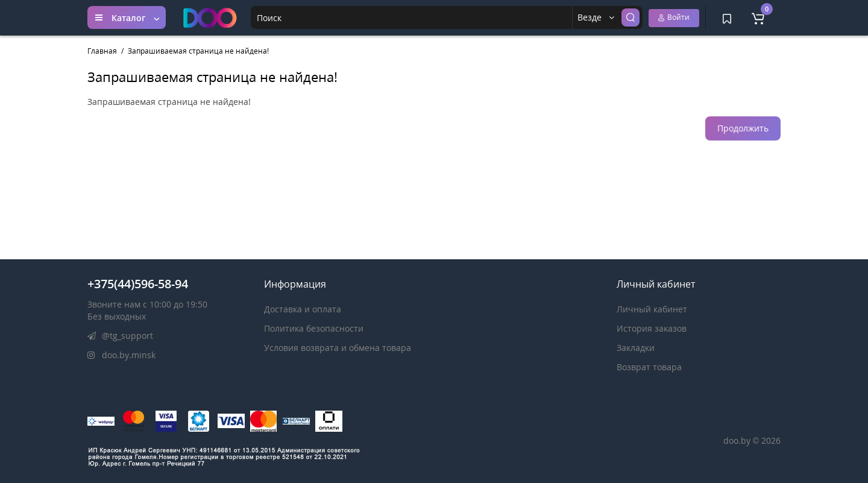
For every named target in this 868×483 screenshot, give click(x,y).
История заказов (652, 328)
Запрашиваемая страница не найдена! (198, 51)
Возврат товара (649, 367)
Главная (102, 51)
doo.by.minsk (121, 355)
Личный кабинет (652, 309)
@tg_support (120, 336)
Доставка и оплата (303, 309)
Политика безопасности (314, 328)
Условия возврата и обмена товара (338, 348)
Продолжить (743, 128)
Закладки (636, 348)
